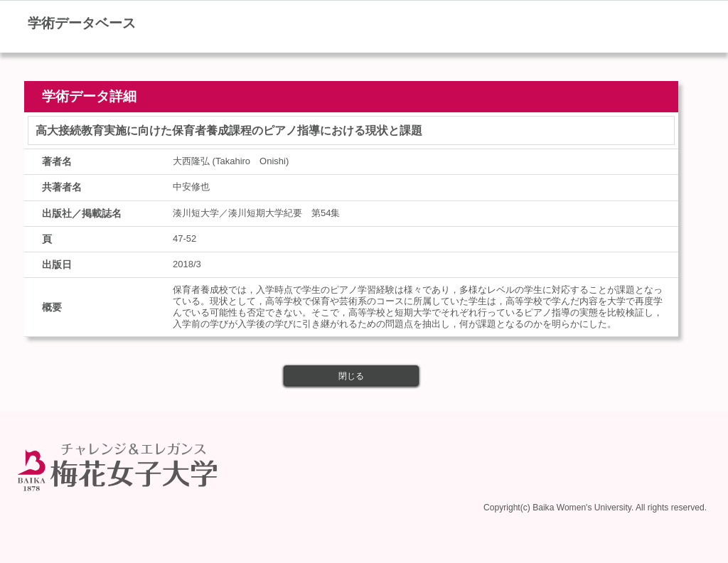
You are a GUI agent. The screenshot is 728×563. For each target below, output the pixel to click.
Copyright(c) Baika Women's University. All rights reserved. (595, 508)
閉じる (351, 376)
